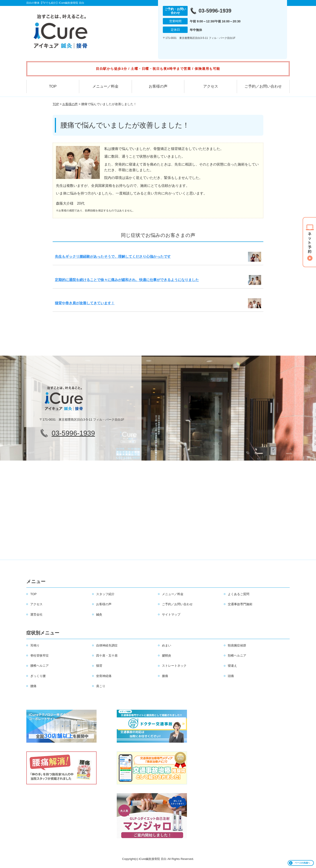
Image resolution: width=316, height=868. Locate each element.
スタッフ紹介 (105, 594)
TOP (53, 86)
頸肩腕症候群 (237, 645)
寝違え (232, 666)
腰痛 (33, 686)
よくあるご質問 (239, 594)
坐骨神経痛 (104, 676)
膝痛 (165, 676)
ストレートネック (174, 666)
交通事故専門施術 (240, 604)
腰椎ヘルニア (39, 666)
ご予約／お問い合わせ (263, 86)
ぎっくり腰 (38, 676)
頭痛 (231, 676)
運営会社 (36, 614)
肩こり (101, 686)
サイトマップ (171, 614)
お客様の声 (158, 86)
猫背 (99, 666)
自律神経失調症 (107, 645)
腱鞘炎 (167, 656)
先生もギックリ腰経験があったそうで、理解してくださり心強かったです (113, 257)
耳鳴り (35, 645)
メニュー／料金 (105, 86)
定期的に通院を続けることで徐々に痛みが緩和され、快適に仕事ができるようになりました (127, 280)
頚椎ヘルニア (237, 656)
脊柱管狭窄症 (39, 656)
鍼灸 (99, 614)
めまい (167, 645)
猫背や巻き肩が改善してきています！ (85, 303)
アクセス (211, 86)
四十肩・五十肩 (107, 656)
